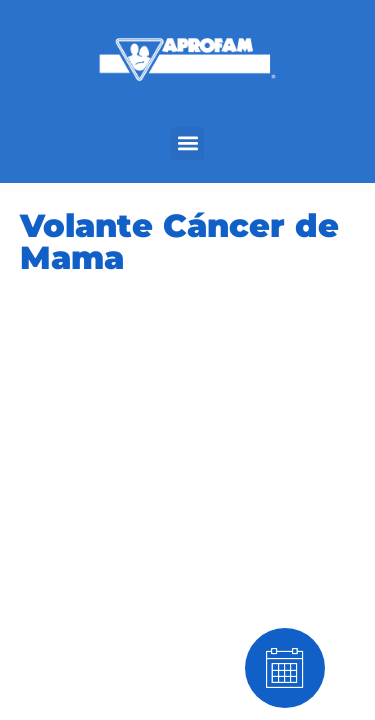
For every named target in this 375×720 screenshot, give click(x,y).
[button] (187, 143)
